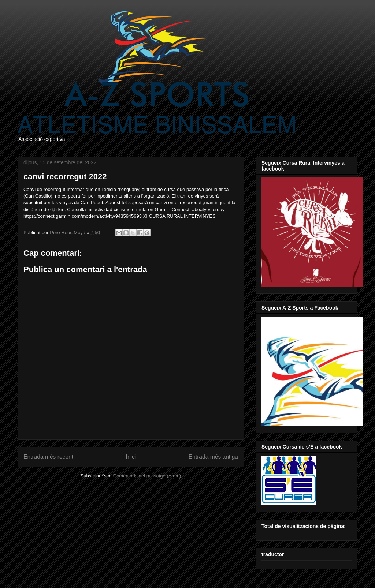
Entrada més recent (48, 457)
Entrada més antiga (213, 457)
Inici (131, 457)
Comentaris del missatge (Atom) (147, 476)
